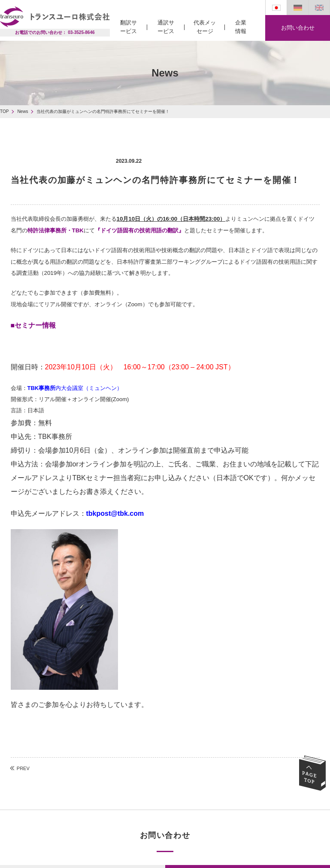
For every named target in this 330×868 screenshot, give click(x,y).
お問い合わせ (298, 28)
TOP (4, 111)
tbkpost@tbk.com (115, 513)
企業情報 (241, 27)
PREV (23, 769)
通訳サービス (166, 27)
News (23, 111)
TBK (78, 230)
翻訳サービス (129, 27)
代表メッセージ (205, 27)
